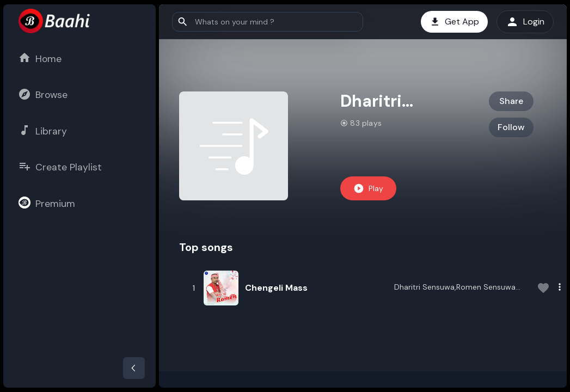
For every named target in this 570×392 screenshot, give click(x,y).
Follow (511, 127)
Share (511, 101)
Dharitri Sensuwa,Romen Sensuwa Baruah (455, 288)
